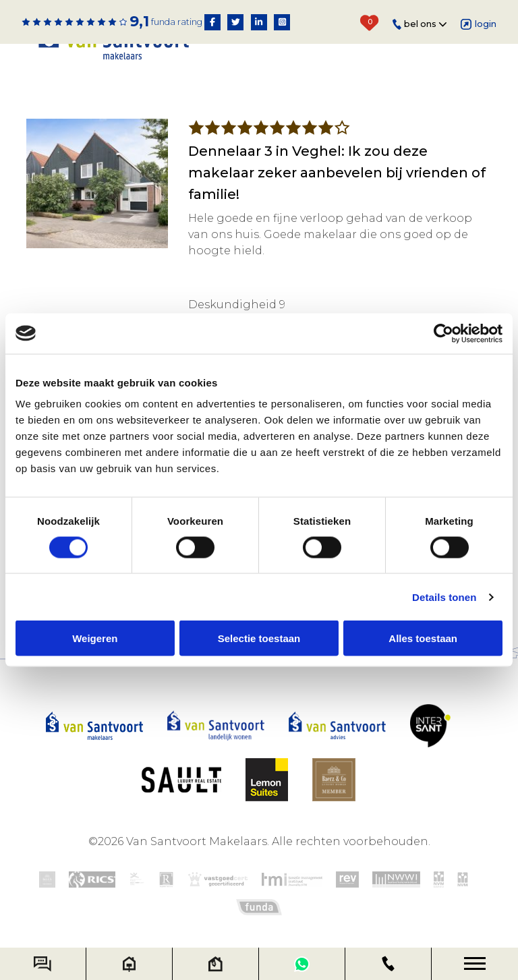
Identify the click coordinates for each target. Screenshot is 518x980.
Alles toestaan (423, 638)
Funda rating (177, 22)
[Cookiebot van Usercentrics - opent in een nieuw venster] (443, 333)
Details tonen (444, 597)
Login (479, 24)
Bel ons (420, 25)
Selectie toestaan (259, 638)
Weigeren (95, 638)
